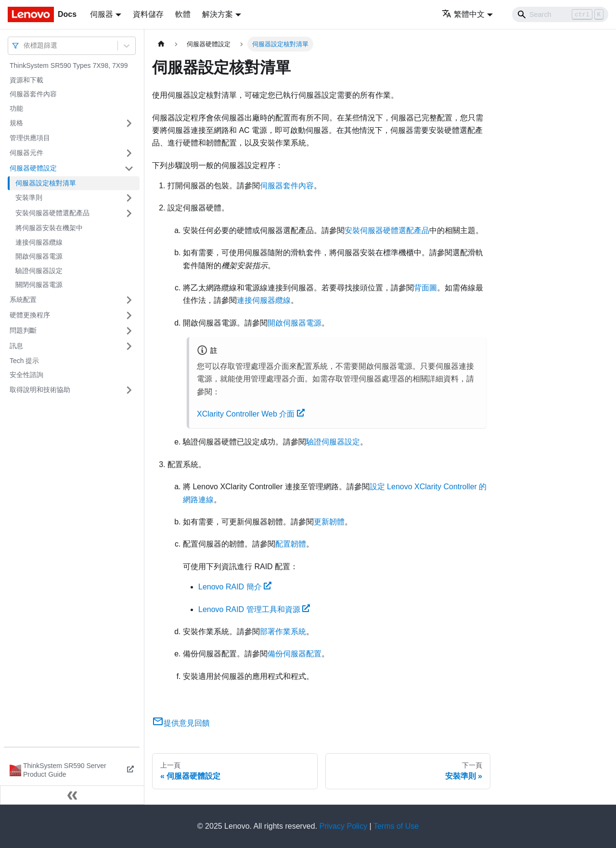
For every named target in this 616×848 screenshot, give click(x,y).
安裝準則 (29, 197)
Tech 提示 (24, 361)
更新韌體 (329, 522)
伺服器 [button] (102, 14)
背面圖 (425, 288)
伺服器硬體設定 (33, 168)
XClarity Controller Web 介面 (251, 414)
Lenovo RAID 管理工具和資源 (254, 609)
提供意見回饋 (181, 723)
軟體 (183, 14)
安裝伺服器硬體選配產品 (52, 213)
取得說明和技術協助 (40, 390)
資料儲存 (148, 14)
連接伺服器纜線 (39, 242)
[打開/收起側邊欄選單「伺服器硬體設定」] (129, 169)
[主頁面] (161, 44)
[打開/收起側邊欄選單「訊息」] (129, 346)
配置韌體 (291, 544)
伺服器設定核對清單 (46, 183)
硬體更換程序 (30, 315)
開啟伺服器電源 (39, 256)
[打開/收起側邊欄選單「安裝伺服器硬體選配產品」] (129, 213)
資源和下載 (26, 80)
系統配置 (23, 300)
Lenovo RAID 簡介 (235, 587)
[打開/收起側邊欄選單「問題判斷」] (129, 331)
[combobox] (25, 46)
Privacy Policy (344, 826)
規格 (16, 123)
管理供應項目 (30, 138)
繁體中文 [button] (463, 14)
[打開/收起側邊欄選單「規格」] (129, 123)
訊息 (16, 346)
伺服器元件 (26, 153)
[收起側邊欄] (72, 795)
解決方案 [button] (218, 14)
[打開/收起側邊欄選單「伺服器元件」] (129, 153)
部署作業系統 (283, 632)
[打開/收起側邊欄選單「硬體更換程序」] (129, 315)
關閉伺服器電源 (39, 285)
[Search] (560, 14)
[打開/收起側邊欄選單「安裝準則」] (129, 198)
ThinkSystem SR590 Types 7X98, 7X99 (69, 65)
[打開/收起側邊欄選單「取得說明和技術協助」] (129, 390)
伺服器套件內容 (33, 94)
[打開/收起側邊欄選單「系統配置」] (129, 300)
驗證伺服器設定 (39, 271)
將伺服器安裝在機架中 (49, 228)
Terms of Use (396, 826)
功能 (16, 108)
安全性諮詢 (26, 375)
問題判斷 (23, 330)
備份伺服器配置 (295, 654)
